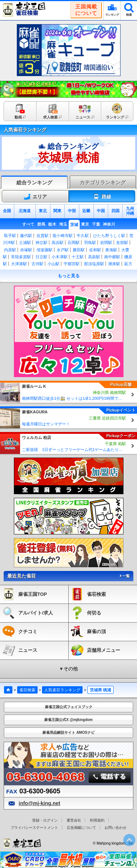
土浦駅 (25, 243)
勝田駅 (79, 250)
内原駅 (10, 250)
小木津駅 (60, 257)
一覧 (124, 576)
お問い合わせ (115, 828)
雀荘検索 (27, 690)
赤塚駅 (26, 250)
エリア (35, 197)
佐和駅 (95, 250)
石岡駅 (74, 243)
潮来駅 (114, 264)
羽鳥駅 (90, 243)
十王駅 (78, 257)
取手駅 (10, 236)
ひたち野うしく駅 (109, 236)
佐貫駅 (43, 236)
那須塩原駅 (94, 264)
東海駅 (111, 250)
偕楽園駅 (45, 250)
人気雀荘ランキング (62, 690)
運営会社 (74, 820)
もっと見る (69, 276)
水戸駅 (63, 250)
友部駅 (122, 243)
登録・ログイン (45, 820)
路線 (102, 197)
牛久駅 (83, 236)
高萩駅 (94, 257)
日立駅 (41, 257)
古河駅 (37, 264)
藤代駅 (26, 236)
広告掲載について (81, 828)
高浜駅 (58, 243)
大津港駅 (19, 264)
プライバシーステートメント (34, 828)
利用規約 (97, 820)
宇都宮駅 (72, 264)
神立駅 (41, 243)
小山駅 (54, 264)
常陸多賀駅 (21, 257)
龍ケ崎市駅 (63, 236)
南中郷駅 (112, 257)
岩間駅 (106, 243)
